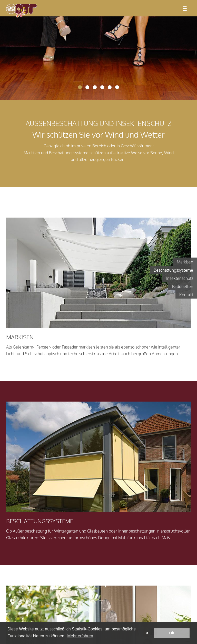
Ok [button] (172, 633)
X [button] (147, 633)
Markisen (185, 262)
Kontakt (186, 295)
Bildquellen (183, 287)
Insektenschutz (180, 279)
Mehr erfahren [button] (80, 636)
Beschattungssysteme (173, 270)
